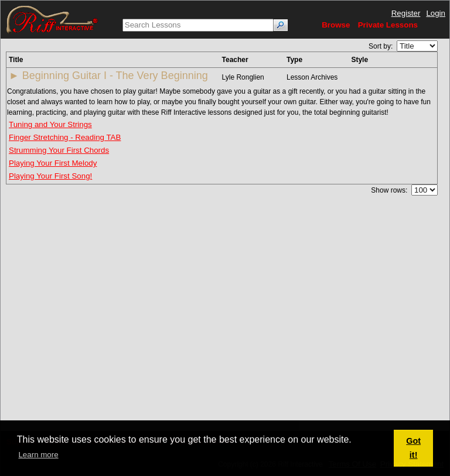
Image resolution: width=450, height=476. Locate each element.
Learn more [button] (38, 455)
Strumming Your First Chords (59, 150)
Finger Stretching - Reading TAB (65, 137)
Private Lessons (388, 25)
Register (406, 13)
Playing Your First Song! (50, 176)
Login (436, 13)
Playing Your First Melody (53, 163)
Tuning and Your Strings (50, 124)
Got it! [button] (413, 448)
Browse (336, 25)
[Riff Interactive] (52, 19)
